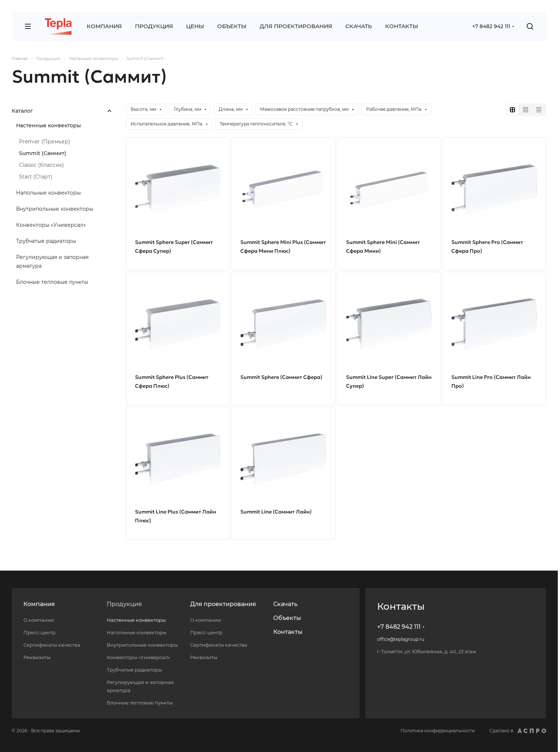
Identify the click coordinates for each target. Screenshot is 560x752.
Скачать (285, 604)
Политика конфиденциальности (438, 731)
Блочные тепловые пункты (52, 282)
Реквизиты (37, 657)
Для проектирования (223, 604)
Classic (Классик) (42, 165)
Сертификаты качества (52, 645)
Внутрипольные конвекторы (55, 209)
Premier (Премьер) (45, 142)
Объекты (287, 618)
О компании (39, 620)
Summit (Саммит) (43, 153)
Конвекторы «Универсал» (51, 225)
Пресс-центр (40, 632)
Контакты (288, 632)
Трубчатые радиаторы (46, 241)
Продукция (124, 604)
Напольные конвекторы (48, 193)
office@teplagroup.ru (401, 639)
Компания (39, 604)
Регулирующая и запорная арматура (52, 262)
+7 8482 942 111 (491, 26)
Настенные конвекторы (48, 125)
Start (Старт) (36, 177)
